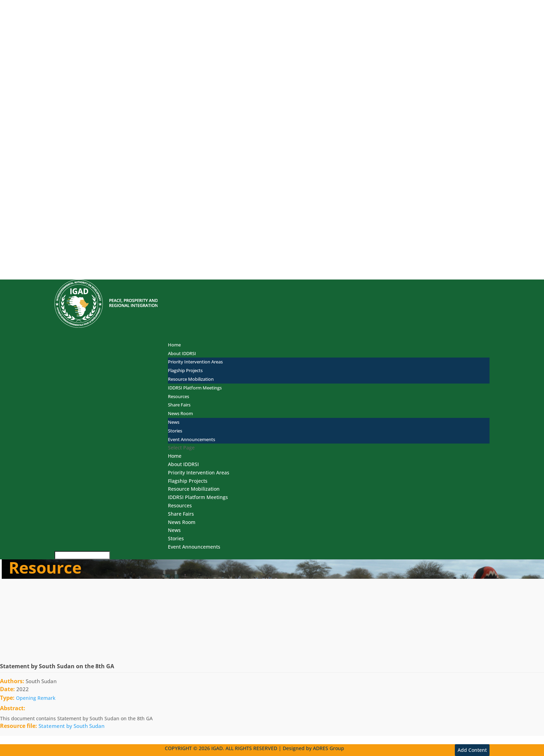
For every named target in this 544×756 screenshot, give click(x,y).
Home (174, 345)
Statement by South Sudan (71, 726)
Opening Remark (36, 698)
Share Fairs (181, 514)
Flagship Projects (185, 370)
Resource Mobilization (191, 379)
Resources (180, 505)
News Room (180, 413)
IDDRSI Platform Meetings (195, 388)
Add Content (472, 750)
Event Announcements (192, 439)
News (174, 422)
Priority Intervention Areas (195, 362)
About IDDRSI (183, 464)
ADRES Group (329, 748)
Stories (175, 431)
